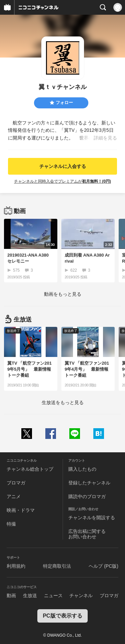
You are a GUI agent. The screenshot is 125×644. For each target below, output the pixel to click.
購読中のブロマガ (87, 496)
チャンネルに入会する (63, 166)
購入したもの (82, 469)
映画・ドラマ (21, 510)
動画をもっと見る (63, 294)
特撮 (11, 524)
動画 (11, 595)
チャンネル (81, 595)
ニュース (53, 595)
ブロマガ (16, 483)
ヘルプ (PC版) (103, 566)
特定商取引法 (57, 566)
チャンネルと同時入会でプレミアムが (62, 181)
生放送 (30, 595)
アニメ (14, 496)
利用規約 (16, 566)
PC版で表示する (62, 616)
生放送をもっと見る (63, 402)
